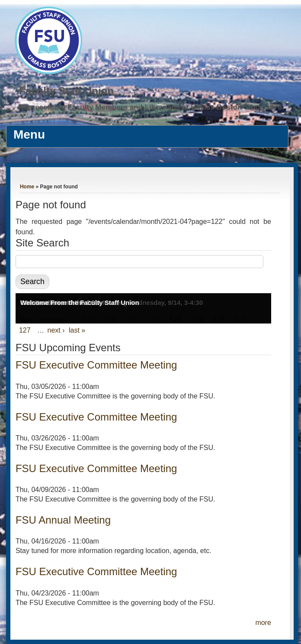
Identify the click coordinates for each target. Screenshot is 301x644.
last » (77, 330)
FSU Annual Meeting (63, 520)
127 (25, 330)
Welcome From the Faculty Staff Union (80, 303)
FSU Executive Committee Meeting (96, 365)
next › (56, 330)
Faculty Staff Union (66, 91)
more (263, 623)
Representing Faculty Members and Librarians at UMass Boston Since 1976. (151, 107)
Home (27, 187)
